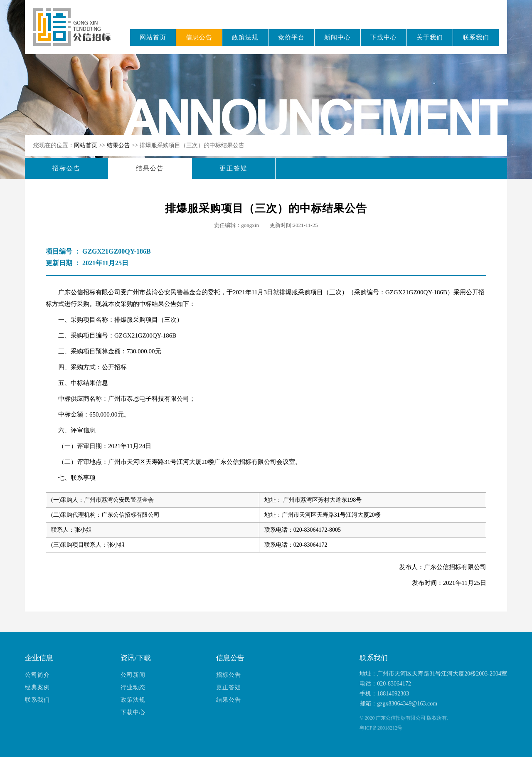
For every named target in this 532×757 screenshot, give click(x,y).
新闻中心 (337, 37)
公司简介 (37, 675)
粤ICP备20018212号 (381, 728)
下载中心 (384, 37)
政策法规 (245, 37)
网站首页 (153, 37)
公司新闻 (133, 675)
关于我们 (430, 37)
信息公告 (199, 37)
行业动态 (133, 687)
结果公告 (119, 145)
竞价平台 (291, 37)
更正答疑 (234, 168)
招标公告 (66, 168)
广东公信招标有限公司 (76, 33)
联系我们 (476, 37)
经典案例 (37, 687)
